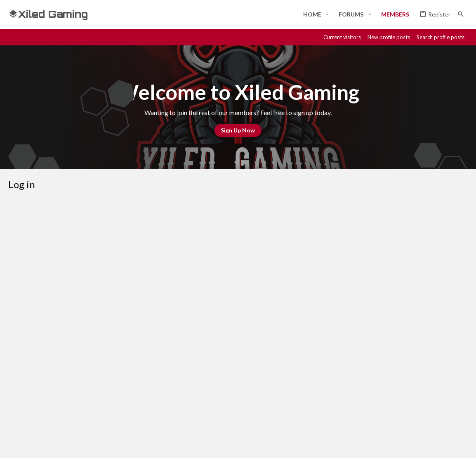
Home (434, 415)
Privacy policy (382, 415)
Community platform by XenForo (93, 444)
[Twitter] (448, 444)
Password (139, 273)
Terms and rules (335, 415)
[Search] (461, 14)
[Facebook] (389, 444)
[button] (327, 14)
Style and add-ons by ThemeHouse (229, 444)
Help (414, 415)
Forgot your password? (196, 284)
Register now (269, 347)
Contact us (291, 415)
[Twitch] (433, 444)
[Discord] (403, 444)
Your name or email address (117, 247)
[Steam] (418, 444)
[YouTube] (463, 444)
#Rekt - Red (31, 415)
